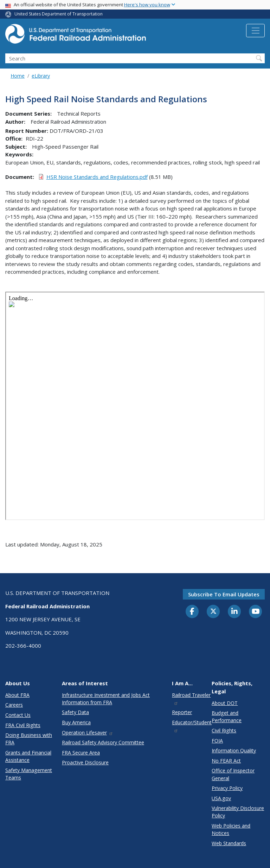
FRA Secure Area (81, 753)
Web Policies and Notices (231, 829)
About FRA (17, 695)
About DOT (225, 703)
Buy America (76, 722)
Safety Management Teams (29, 774)
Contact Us (18, 715)
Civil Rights (224, 730)
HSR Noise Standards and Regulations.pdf (97, 177)
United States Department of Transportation (59, 14)
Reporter (182, 712)
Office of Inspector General (233, 774)
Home (18, 76)
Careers (14, 705)
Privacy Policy (227, 788)
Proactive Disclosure (85, 762)
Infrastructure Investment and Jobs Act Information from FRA (106, 699)
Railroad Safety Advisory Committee (103, 742)
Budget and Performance (227, 717)
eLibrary (41, 76)
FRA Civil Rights (23, 725)
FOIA (217, 741)
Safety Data (75, 712)
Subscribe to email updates (224, 594)
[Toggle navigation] (255, 31)
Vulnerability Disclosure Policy (238, 812)
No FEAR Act (226, 761)
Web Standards (229, 843)
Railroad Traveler (191, 698)
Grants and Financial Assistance (28, 756)
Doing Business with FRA (29, 739)
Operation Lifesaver (88, 733)
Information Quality (234, 750)
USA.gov (221, 798)
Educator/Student (192, 726)
